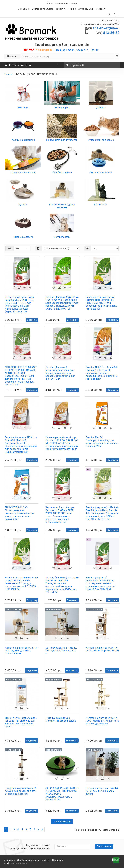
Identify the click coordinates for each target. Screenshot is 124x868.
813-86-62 (107, 33)
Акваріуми (82, 50)
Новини (72, 9)
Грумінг (95, 50)
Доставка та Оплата (43, 9)
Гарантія (61, 9)
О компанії (23, 9)
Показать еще (62, 822)
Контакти (101, 9)
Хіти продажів (86, 9)
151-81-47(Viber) (102, 28)
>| (42, 829)
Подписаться (104, 846)
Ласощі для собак (64, 50)
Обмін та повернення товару (62, 3)
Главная (8, 74)
